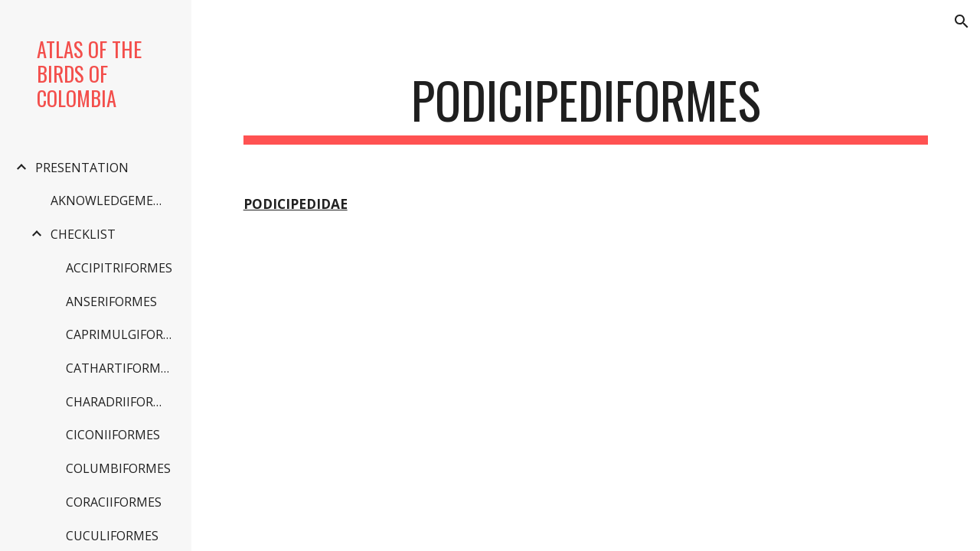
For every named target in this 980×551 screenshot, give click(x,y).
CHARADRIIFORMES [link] (121, 402)
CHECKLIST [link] (83, 234)
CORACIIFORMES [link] (114, 502)
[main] (586, 108)
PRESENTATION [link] (82, 168)
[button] (962, 21)
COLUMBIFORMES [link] (118, 468)
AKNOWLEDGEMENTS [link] (113, 201)
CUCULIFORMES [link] (112, 536)
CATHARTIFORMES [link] (120, 368)
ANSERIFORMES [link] (111, 302)
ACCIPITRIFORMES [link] (119, 268)
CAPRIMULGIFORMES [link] (121, 334)
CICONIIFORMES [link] (113, 435)
